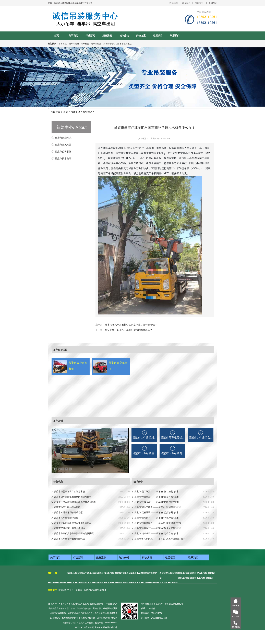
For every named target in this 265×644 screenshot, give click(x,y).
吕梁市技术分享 (63, 159)
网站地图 (199, 3)
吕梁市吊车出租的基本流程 (67, 507)
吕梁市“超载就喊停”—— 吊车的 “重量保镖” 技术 (158, 523)
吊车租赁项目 (60, 350)
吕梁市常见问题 (63, 145)
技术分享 (138, 482)
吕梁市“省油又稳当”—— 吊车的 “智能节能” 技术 (158, 507)
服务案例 (107, 36)
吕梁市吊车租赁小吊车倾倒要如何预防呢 (74, 533)
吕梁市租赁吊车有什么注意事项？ (71, 492)
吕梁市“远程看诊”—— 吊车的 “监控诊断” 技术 (156, 512)
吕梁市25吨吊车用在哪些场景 (68, 512)
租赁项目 (158, 36)
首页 (56, 36)
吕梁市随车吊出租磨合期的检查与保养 (73, 497)
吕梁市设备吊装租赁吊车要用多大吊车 (73, 523)
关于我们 (73, 36)
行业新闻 (90, 36)
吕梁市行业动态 (63, 138)
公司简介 (213, 3)
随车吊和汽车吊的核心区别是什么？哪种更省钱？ (131, 325)
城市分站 (124, 36)
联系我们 (186, 3)
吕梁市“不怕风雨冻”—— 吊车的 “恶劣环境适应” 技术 (160, 539)
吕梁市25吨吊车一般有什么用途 (70, 528)
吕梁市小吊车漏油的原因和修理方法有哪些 (75, 502)
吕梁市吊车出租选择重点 (66, 518)
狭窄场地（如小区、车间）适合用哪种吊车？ (129, 330)
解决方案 (141, 36)
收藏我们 (174, 3)
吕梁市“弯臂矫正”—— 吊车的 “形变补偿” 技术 (156, 497)
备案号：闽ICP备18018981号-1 (91, 590)
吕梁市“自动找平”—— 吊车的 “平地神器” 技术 (156, 518)
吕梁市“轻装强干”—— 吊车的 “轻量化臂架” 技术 (158, 528)
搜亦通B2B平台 (66, 590)
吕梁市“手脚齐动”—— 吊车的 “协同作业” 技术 (156, 502)
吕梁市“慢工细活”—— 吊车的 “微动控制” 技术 (156, 492)
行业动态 (58, 482)
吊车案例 (58, 421)
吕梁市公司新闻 (63, 152)
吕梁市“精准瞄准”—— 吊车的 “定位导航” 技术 (156, 533)
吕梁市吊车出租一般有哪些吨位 (69, 539)
